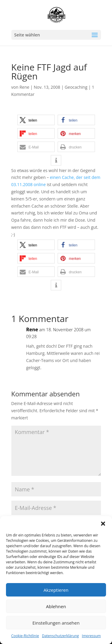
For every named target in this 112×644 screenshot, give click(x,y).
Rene (24, 87)
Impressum (91, 636)
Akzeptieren (56, 590)
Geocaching (76, 87)
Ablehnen (56, 606)
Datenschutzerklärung (60, 636)
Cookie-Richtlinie (25, 636)
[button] (103, 524)
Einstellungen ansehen (56, 623)
